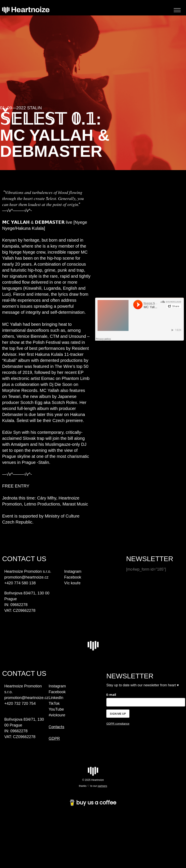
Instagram (73, 571)
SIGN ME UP (118, 714)
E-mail (111, 695)
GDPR (54, 739)
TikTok (54, 704)
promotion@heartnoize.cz (26, 698)
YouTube (56, 709)
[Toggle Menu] (177, 10)
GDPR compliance (118, 724)
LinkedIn (56, 698)
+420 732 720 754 (20, 704)
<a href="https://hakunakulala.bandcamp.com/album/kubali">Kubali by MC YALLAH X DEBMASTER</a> (139, 359)
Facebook (73, 577)
